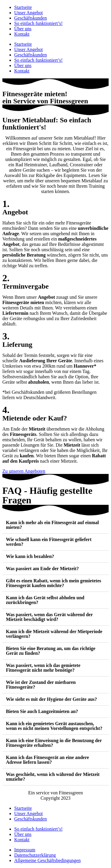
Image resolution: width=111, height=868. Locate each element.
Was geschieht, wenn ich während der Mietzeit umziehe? (53, 777)
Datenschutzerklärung (35, 855)
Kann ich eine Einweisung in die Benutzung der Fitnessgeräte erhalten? (54, 743)
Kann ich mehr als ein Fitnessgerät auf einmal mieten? (52, 525)
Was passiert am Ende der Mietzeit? (42, 569)
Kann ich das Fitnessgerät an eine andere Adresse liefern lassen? (48, 760)
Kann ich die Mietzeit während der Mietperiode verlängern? (54, 634)
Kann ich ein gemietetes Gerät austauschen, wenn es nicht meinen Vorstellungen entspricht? (54, 726)
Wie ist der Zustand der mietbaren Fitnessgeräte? (41, 685)
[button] (55, 525)
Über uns (23, 29)
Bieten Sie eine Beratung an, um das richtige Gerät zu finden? (51, 651)
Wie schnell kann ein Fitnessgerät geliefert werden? (49, 542)
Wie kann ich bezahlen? (30, 556)
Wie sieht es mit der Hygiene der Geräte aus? (52, 699)
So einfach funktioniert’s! (38, 23)
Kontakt (22, 34)
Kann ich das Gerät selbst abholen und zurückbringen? (45, 600)
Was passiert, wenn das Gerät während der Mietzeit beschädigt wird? (49, 617)
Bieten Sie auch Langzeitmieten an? (42, 711)
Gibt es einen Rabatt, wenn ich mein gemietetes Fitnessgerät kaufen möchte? (54, 583)
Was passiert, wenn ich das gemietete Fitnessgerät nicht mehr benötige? (43, 668)
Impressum (25, 850)
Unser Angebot (28, 13)
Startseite (23, 7)
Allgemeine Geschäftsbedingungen (47, 860)
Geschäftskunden (30, 18)
